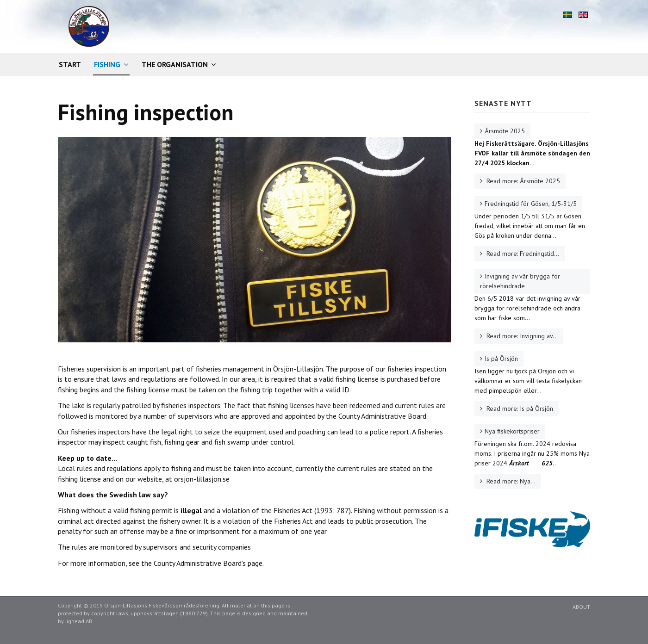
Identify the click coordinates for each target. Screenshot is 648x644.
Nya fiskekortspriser (512, 431)
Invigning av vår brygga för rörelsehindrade (520, 281)
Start (70, 64)
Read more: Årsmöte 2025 (522, 181)
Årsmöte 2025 (505, 131)
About (581, 607)
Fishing (107, 64)
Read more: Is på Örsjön (519, 409)
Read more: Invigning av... (521, 336)
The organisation (175, 64)
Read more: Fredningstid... (522, 254)
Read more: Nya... (510, 481)
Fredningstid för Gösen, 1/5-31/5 (531, 204)
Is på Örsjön (501, 359)
